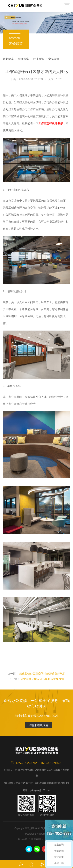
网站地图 (23, 839)
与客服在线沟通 (39, 725)
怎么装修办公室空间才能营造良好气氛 (42, 674)
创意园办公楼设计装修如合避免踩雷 (42, 679)
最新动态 (8, 59)
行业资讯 (39, 59)
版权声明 (36, 839)
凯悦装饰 (25, 6)
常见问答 (54, 59)
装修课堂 (24, 59)
